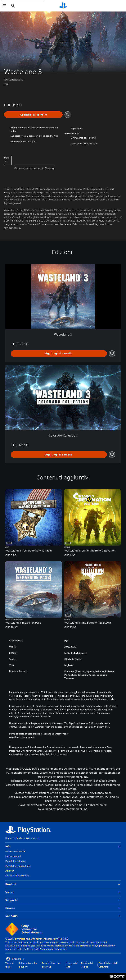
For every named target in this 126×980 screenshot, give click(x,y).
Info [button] (63, 847)
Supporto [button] (63, 900)
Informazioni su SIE (15, 852)
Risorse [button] (63, 908)
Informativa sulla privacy (28, 965)
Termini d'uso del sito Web (51, 965)
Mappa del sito (72, 965)
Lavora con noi (13, 856)
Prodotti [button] (63, 884)
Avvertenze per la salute (22, 737)
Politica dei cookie (87, 965)
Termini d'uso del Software (108, 965)
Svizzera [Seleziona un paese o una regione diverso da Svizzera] (16, 959)
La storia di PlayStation (17, 875)
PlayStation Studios (16, 861)
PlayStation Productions (18, 866)
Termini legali (9, 965)
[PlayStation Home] (63, 6)
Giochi (19, 838)
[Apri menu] (4, 6)
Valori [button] (63, 892)
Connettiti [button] (63, 916)
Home (9, 838)
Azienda (10, 871)
